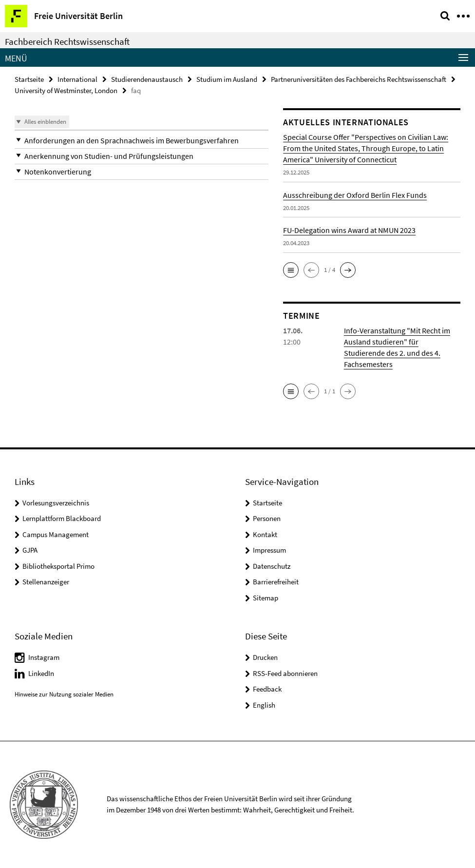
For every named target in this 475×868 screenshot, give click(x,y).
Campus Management (56, 534)
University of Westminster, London (66, 90)
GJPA (30, 550)
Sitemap (266, 598)
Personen (267, 518)
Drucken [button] (265, 657)
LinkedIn (41, 673)
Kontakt (265, 534)
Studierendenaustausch (147, 79)
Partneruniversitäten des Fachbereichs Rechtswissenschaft (359, 79)
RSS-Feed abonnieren (285, 673)
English (264, 705)
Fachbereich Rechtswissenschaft (67, 41)
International (77, 79)
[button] (142, 141)
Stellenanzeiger (46, 582)
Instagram (44, 657)
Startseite (29, 79)
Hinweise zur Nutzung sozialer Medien (64, 694)
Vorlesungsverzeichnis (56, 503)
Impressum (269, 550)
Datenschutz (272, 566)
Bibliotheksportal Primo (58, 566)
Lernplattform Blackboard (62, 518)
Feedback (267, 689)
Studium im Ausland (227, 79)
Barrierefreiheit (276, 582)
